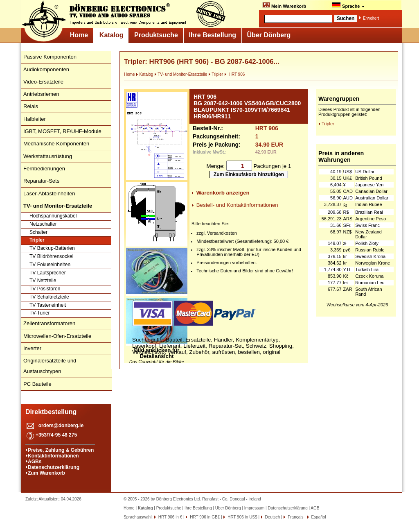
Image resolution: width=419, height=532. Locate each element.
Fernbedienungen (44, 169)
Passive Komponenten (50, 57)
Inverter (32, 348)
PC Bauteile (37, 384)
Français (295, 517)
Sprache (348, 5)
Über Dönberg (269, 35)
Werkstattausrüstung (48, 156)
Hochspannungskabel (53, 216)
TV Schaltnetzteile (49, 297)
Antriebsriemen (41, 94)
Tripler (37, 240)
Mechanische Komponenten (56, 144)
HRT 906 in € (170, 517)
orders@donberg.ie (61, 426)
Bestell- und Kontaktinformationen (237, 205)
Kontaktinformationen (53, 456)
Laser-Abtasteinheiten (49, 194)
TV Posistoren (45, 289)
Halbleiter (35, 119)
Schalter (38, 232)
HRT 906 (234, 74)
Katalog (112, 35)
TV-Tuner (40, 313)
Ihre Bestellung (212, 35)
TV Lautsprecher (48, 273)
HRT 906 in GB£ (204, 517)
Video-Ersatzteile (43, 82)
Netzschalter (43, 224)
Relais (31, 106)
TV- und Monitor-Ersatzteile (181, 74)
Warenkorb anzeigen (223, 193)
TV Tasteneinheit (48, 305)
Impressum (254, 508)
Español (318, 517)
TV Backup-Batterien (52, 248)
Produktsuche (156, 35)
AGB (315, 508)
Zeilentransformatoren (49, 323)
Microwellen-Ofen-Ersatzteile (57, 336)
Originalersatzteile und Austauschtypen (50, 366)
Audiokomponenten (46, 69)
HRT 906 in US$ (242, 517)
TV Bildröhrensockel (51, 256)
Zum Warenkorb (46, 473)
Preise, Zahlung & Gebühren (61, 450)
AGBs (35, 462)
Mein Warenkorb (284, 5)
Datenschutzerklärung (54, 467)
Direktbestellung (51, 412)
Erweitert (371, 18)
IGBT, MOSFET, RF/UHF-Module (62, 131)
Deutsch (272, 517)
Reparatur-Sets (41, 181)
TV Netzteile (43, 281)
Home (79, 35)
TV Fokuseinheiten (50, 265)
